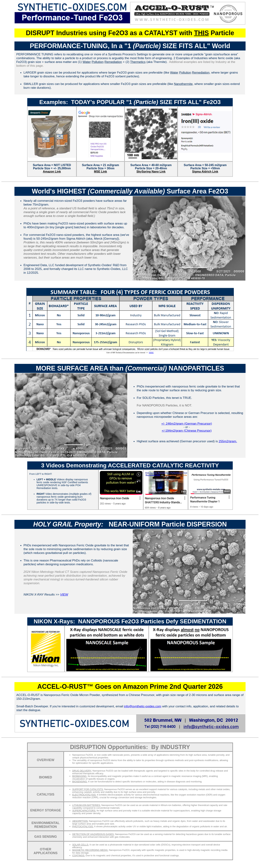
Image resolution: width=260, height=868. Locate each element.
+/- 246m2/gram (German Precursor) (187, 424)
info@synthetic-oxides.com (143, 706)
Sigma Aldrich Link (205, 172)
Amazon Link (52, 172)
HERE (151, 353)
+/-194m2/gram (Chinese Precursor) (187, 431)
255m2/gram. (228, 441)
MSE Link (100, 172)
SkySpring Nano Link (151, 172)
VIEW (64, 594)
